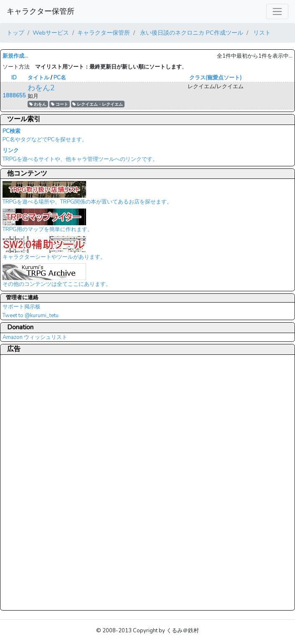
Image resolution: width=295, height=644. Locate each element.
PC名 (60, 78)
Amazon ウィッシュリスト (35, 337)
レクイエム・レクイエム (98, 104)
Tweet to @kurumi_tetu (31, 316)
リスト (261, 33)
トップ (15, 33)
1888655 (14, 96)
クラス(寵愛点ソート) (215, 78)
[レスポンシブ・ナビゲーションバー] (277, 11)
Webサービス (51, 33)
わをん (38, 104)
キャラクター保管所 (41, 11)
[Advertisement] (36, 482)
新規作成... (15, 56)
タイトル (38, 78)
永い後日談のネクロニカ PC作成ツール (191, 33)
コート (60, 104)
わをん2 (41, 88)
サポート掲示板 (22, 307)
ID (14, 78)
